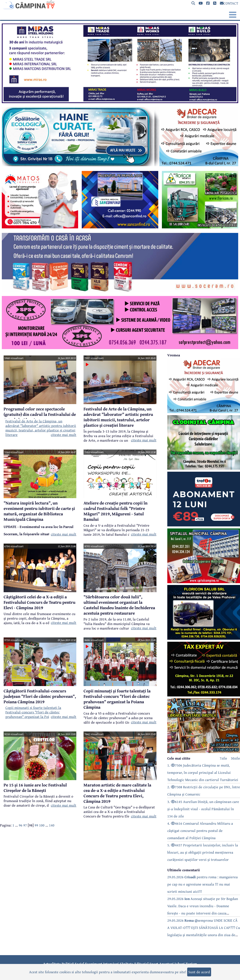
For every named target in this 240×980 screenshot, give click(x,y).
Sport (154, 964)
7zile (223, 758)
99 (36, 825)
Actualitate (52, 964)
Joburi (180, 964)
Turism (191, 964)
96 (21, 825)
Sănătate (127, 964)
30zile (235, 758)
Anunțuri (166, 964)
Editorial (141, 964)
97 (25, 825)
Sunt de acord (199, 972)
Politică (68, 964)
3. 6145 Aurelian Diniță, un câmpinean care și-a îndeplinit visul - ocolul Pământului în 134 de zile (203, 809)
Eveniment (94, 964)
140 (52, 825)
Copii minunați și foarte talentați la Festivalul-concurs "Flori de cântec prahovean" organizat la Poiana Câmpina (37, 712)
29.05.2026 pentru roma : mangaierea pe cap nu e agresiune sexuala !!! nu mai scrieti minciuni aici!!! (203, 884)
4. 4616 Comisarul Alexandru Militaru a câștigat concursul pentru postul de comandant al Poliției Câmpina (200, 831)
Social (79, 964)
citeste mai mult (64, 435)
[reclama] (120, 102)
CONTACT (229, 3)
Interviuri (111, 964)
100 (42, 825)
